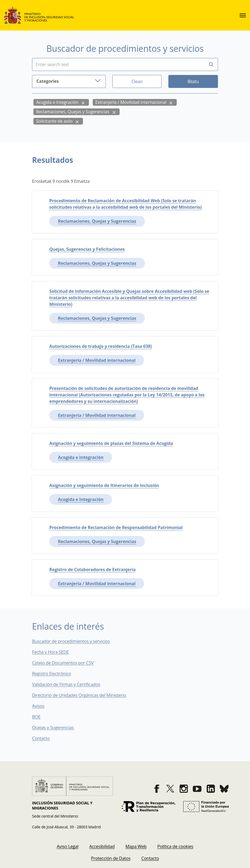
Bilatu (193, 81)
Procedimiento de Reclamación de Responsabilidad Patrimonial (116, 527)
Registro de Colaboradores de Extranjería (92, 569)
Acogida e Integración (57, 102)
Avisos (38, 706)
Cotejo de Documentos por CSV (67, 663)
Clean (137, 81)
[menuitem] (67, 846)
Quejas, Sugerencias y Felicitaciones (87, 249)
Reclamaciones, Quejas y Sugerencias (73, 112)
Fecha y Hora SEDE (50, 652)
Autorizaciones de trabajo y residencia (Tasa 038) (100, 346)
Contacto (45, 738)
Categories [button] (69, 81)
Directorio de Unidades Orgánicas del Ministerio (79, 695)
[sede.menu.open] (243, 15)
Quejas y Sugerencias (53, 728)
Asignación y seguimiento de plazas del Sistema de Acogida (111, 443)
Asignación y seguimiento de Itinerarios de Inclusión (104, 485)
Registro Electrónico (52, 674)
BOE (40, 717)
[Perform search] (211, 65)
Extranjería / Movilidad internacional (131, 102)
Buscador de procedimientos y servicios (71, 641)
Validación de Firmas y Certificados (70, 684)
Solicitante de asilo (54, 121)
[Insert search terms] (118, 64)
